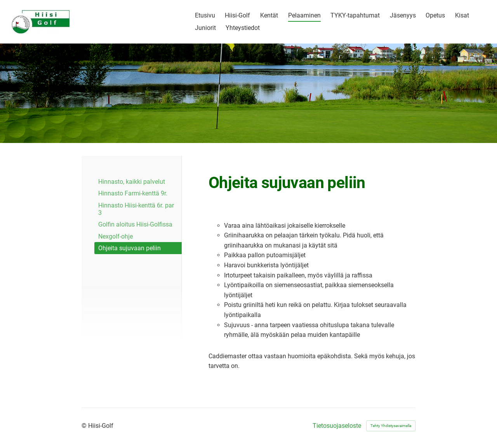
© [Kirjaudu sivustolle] (85, 426)
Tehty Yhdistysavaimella (391, 426)
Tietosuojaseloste (337, 426)
